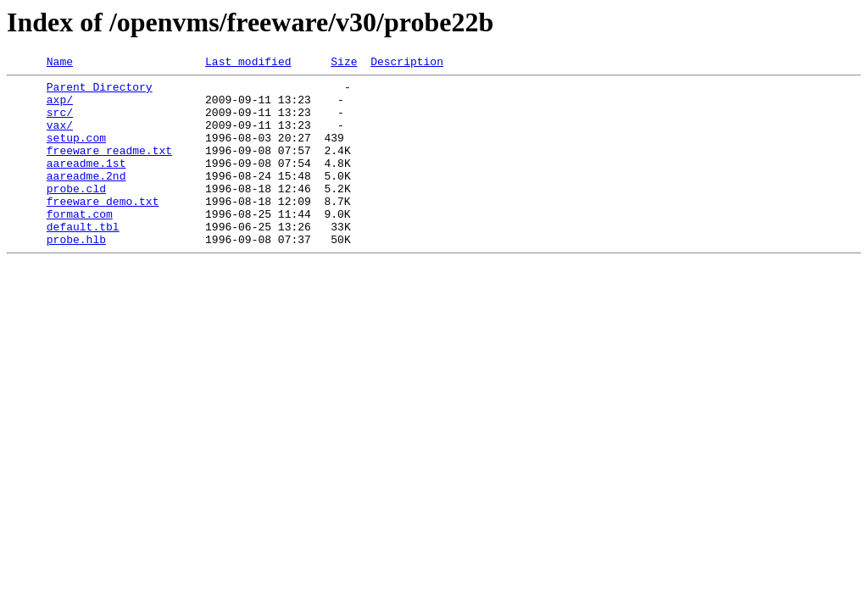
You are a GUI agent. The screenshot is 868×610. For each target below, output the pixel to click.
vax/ (60, 137)
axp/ (60, 107)
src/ (60, 122)
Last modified (248, 64)
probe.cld (76, 213)
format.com (80, 244)
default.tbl (83, 259)
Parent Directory (100, 91)
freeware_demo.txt (103, 229)
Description (407, 64)
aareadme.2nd (86, 198)
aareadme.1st (86, 183)
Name (60, 64)
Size (344, 64)
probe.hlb (76, 274)
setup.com (76, 152)
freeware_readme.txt (109, 168)
